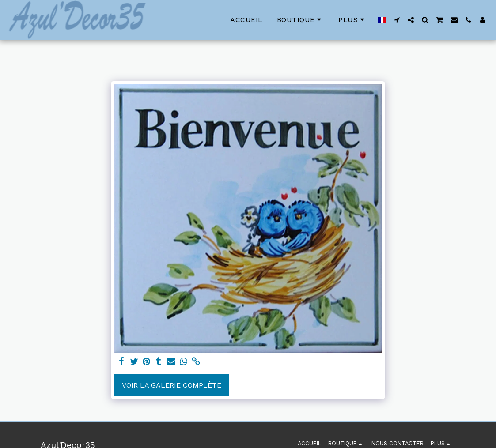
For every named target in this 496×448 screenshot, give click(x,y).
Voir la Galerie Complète (172, 385)
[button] (397, 20)
